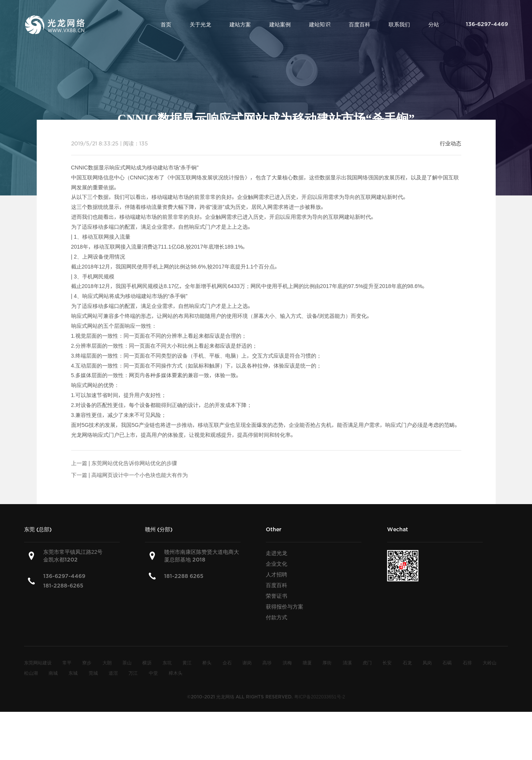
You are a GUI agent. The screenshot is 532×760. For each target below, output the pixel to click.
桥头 (207, 662)
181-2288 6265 (184, 576)
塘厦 (307, 662)
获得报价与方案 (285, 607)
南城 (53, 673)
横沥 (147, 662)
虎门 (367, 662)
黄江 (187, 662)
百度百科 (360, 24)
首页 (166, 24)
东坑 (167, 662)
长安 (387, 662)
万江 (133, 673)
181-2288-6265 (63, 586)
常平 (67, 662)
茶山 (127, 662)
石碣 (447, 662)
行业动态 (451, 143)
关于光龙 (200, 24)
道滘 (113, 673)
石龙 (407, 662)
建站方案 (240, 24)
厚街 (327, 662)
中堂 (153, 673)
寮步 (87, 662)
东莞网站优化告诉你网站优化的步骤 (134, 463)
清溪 (347, 662)
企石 (227, 662)
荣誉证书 (277, 596)
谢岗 (247, 662)
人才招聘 (277, 574)
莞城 (93, 673)
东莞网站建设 (38, 662)
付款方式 (277, 617)
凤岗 (427, 662)
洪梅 (287, 662)
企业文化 (277, 564)
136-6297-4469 (64, 576)
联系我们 (399, 24)
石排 (467, 662)
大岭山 (490, 662)
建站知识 (320, 24)
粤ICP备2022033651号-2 (320, 697)
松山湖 (31, 673)
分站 (434, 24)
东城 (73, 673)
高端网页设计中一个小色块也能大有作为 (140, 475)
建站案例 (280, 24)
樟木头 (176, 673)
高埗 (267, 662)
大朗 (107, 662)
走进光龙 (277, 553)
